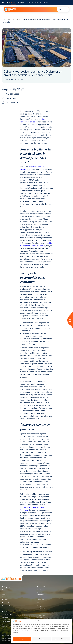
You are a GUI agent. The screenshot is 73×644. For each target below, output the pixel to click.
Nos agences (41, 606)
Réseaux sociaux (42, 615)
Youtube (47, 618)
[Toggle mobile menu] (66, 9)
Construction (41, 592)
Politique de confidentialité (9, 640)
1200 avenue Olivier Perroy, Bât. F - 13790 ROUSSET (8, 617)
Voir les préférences (61, 639)
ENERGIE (22, 2)
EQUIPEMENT (45, 2)
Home (4, 19)
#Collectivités (8, 79)
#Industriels (19, 79)
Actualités (5, 599)
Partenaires (5, 597)
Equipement (41, 595)
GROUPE (14, 2)
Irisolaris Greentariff (42, 599)
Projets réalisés (6, 606)
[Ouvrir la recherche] (60, 9)
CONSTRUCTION (33, 2)
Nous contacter (6, 627)
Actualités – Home (14, 19)
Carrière (4, 595)
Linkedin (41, 617)
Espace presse (41, 608)
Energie (39, 590)
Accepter (22, 639)
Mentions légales (7, 638)
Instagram (38, 617)
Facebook (44, 618)
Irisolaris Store (41, 597)
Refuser (42, 639)
